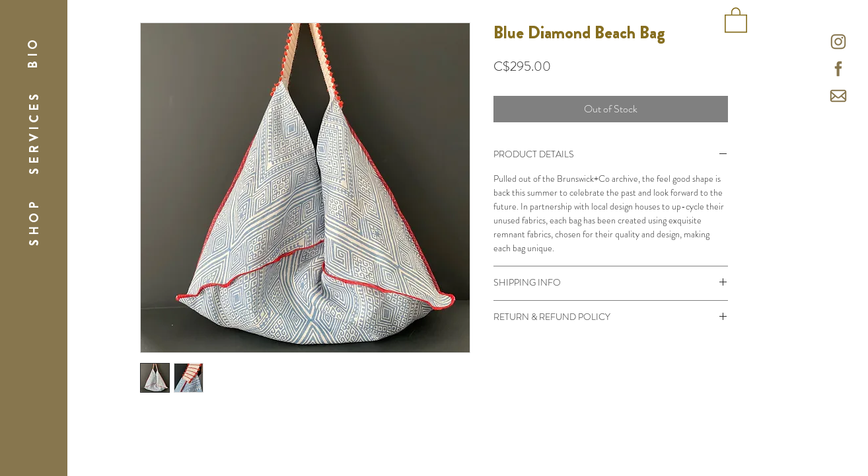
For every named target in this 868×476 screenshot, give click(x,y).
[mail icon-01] (838, 96)
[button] (32, 52)
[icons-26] (838, 42)
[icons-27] (838, 69)
